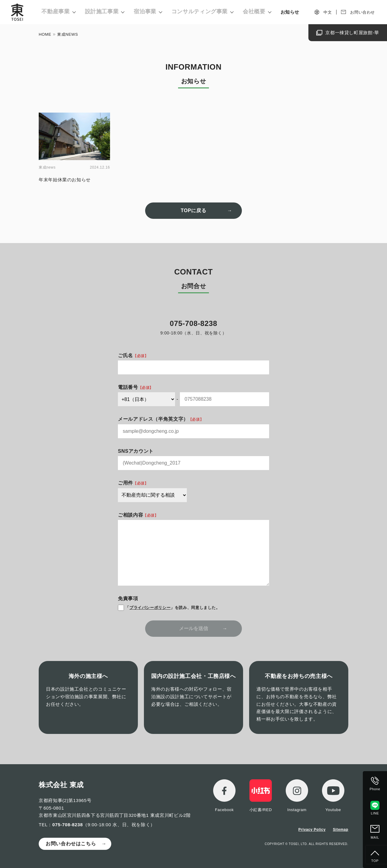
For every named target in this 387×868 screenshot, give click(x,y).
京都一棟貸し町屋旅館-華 (352, 33)
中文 (328, 12)
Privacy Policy (312, 830)
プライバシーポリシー (150, 608)
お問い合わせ (363, 12)
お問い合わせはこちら (71, 844)
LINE (375, 813)
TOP (375, 861)
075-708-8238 (68, 825)
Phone (375, 789)
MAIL (375, 837)
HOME (45, 34)
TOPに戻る (193, 210)
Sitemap (341, 830)
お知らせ (290, 12)
